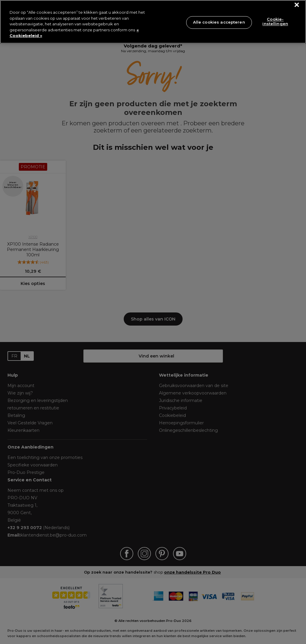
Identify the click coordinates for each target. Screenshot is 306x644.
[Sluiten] (297, 5)
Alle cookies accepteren (219, 22)
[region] (153, 22)
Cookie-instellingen (275, 21)
